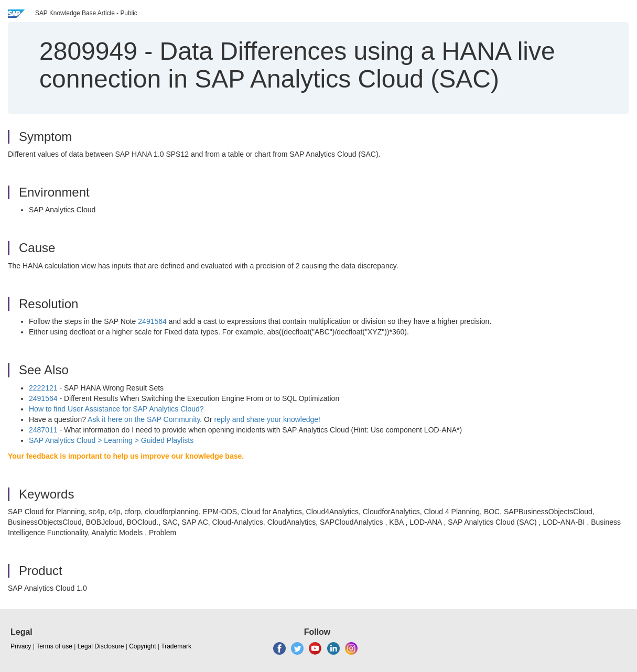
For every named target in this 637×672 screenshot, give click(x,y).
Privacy (21, 646)
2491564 (152, 321)
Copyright (142, 646)
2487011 (43, 430)
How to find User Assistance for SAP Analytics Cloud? (116, 409)
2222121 (43, 388)
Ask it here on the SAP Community (144, 419)
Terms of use (54, 646)
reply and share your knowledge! (267, 419)
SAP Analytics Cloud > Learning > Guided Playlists (111, 440)
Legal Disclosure (101, 646)
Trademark (176, 646)
